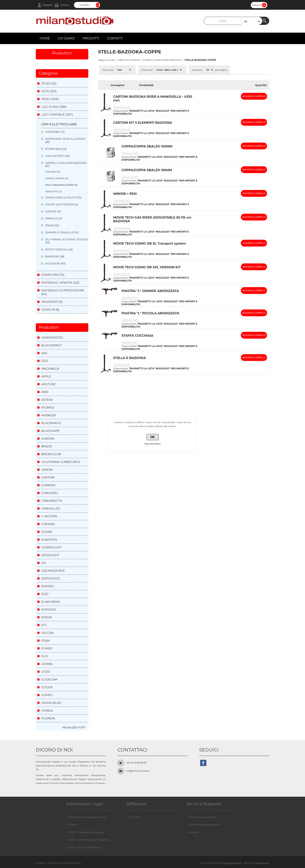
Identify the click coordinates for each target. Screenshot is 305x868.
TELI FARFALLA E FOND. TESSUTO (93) (67, 241)
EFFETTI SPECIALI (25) (59, 249)
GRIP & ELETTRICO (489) (59, 124)
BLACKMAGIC (51, 423)
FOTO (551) (49, 91)
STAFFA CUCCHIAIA (137, 336)
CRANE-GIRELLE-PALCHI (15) (63, 197)
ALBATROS (49, 540)
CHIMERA (48, 485)
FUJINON (48, 718)
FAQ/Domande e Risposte (204, 825)
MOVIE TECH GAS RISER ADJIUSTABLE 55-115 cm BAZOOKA (152, 219)
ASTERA (47, 400)
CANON (47, 470)
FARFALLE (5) (54, 218)
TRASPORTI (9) (52, 302)
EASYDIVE (49, 610)
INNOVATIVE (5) (53, 192)
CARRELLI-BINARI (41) (57, 178)
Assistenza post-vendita (203, 817)
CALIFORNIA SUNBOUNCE (61, 462)
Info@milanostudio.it (138, 771)
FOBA (46, 641)
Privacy (73, 825)
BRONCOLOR (51, 454)
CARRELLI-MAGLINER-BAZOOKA (162, 60)
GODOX (47, 687)
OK (152, 437)
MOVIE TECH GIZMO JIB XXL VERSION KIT (147, 267)
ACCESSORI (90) (55, 263)
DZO (45, 361)
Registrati (48, 5)
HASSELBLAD (51, 703)
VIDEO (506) (50, 99)
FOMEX (47, 648)
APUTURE (48, 384)
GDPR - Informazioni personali (86, 832)
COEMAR (48, 524)
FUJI (44, 656)
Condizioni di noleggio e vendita (87, 817)
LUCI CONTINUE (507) (57, 115)
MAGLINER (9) (53, 172)
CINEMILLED (51, 509)
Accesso (65, 5)
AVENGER (49, 415)
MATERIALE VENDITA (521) (60, 283)
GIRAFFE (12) (53, 211)
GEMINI (47, 664)
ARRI (45, 392)
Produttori (62, 53)
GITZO (46, 672)
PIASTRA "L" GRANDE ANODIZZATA (150, 291)
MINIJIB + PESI (125, 194)
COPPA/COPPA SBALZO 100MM (147, 146)
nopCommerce (262, 863)
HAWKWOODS (52, 338)
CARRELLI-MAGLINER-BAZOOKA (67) (66, 164)
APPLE (46, 376)
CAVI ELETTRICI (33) (57, 156)
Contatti (194, 832)
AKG (44, 353)
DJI (44, 563)
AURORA (48, 439)
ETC (44, 625)
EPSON (47, 617)
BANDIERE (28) (55, 256)
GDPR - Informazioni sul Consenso (89, 840)
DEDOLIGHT (50, 555)
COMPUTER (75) (53, 275)
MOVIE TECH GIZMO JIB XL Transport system (149, 244)
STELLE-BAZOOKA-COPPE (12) (61, 185)
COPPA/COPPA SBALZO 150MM (147, 170)
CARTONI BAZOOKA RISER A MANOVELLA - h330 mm (153, 98)
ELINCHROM (51, 602)
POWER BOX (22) (56, 149)
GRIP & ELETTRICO (129, 60)
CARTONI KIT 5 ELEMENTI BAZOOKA (143, 123)
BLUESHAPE (50, 431)
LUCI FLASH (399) (54, 107)
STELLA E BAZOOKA (130, 358)
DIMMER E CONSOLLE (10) (62, 232)
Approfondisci (152, 444)
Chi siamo (135, 817)
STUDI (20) (49, 83)
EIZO (45, 594)
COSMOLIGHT (51, 547)
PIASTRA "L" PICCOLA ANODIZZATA (150, 313)
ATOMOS (48, 407)
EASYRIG (48, 586)
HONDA (47, 711)
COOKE (47, 532)
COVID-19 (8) (50, 310)
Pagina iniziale (106, 60)
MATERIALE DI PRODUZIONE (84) (63, 292)
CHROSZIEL (50, 493)
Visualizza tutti (74, 727)
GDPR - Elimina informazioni (85, 847)
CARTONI (48, 477)
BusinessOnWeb (233, 863)
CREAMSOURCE (53, 571)
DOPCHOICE (51, 578)
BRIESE (47, 446)
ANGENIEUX (50, 369)
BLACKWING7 (51, 345)
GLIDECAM (49, 679)
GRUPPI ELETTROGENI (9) (62, 204)
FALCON (47, 633)
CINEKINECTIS (52, 501)
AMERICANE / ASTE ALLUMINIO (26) (65, 140)
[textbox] (233, 21)
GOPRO (47, 695)
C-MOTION (49, 516)
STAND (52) (52, 225)
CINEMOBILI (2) (55, 132)
